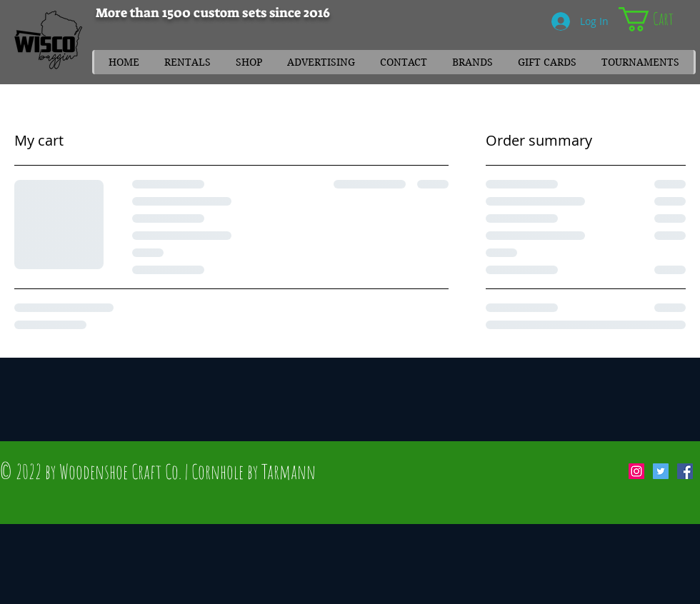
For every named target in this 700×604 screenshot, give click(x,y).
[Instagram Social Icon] (636, 471)
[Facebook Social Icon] (685, 471)
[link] (659, 19)
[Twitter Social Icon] (661, 471)
